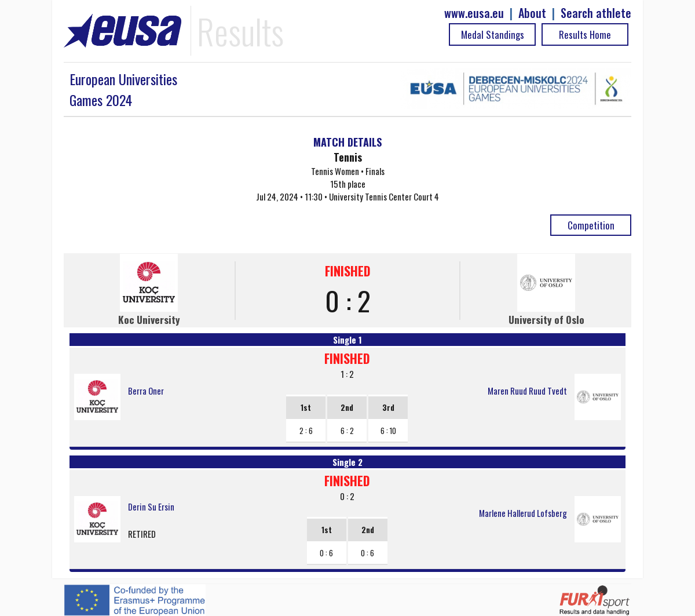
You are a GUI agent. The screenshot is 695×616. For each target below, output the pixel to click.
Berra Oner (146, 391)
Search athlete (596, 13)
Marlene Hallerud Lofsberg (523, 513)
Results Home (585, 34)
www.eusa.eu (474, 13)
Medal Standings (493, 34)
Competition (591, 225)
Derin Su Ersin (151, 506)
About (532, 13)
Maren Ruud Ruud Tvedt (527, 391)
